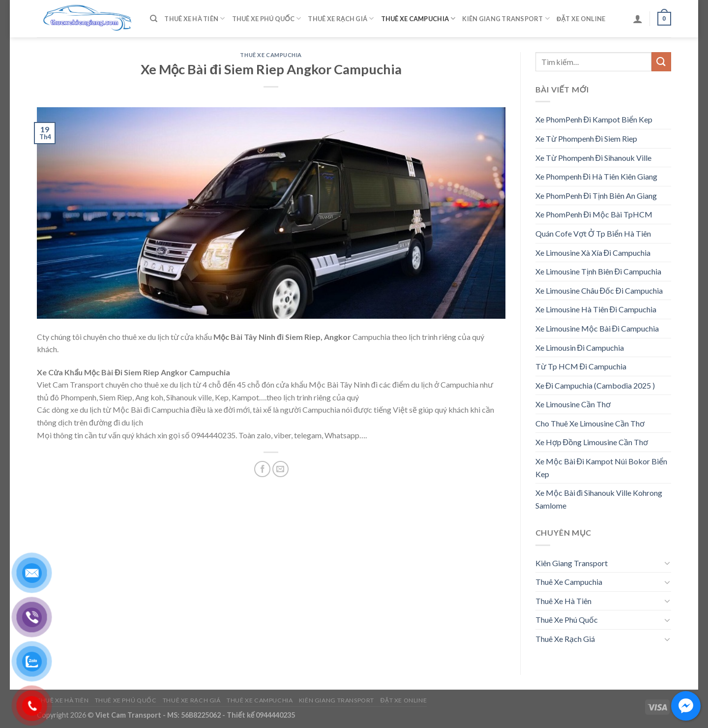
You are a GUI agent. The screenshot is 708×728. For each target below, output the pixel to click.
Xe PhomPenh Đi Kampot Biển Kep (594, 119)
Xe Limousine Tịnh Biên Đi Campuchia (599, 271)
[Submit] (661, 62)
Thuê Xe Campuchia (418, 18)
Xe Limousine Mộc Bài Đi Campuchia (597, 328)
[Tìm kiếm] (154, 19)
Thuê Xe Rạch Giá (341, 18)
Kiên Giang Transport (506, 18)
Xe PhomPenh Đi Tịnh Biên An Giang (596, 196)
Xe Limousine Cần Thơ (573, 404)
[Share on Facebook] (262, 469)
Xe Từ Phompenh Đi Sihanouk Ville (594, 158)
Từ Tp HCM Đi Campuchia (581, 366)
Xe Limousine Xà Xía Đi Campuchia (593, 253)
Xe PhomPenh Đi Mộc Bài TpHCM (594, 214)
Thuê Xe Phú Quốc (267, 18)
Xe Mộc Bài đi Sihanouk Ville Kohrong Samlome (599, 499)
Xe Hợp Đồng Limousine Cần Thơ (592, 442)
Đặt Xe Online (581, 19)
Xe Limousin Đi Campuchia (580, 348)
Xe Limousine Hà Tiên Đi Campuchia (596, 309)
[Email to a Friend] (280, 469)
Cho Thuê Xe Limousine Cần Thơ (590, 423)
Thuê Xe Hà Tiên (194, 18)
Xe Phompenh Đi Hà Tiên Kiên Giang (597, 176)
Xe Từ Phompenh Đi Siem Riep (587, 138)
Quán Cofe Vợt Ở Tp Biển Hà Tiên (593, 233)
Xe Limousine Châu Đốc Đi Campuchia (599, 290)
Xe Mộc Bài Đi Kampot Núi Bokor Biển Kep (602, 468)
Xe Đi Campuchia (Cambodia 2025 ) (595, 385)
